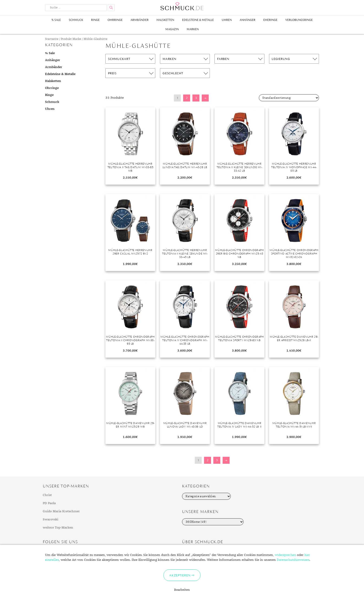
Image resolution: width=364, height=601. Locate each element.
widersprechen (285, 555)
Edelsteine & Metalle (198, 20)
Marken (193, 29)
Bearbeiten (182, 590)
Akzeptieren (180, 575)
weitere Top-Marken (58, 528)
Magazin (172, 29)
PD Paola (49, 503)
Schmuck (76, 20)
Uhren (227, 20)
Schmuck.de (182, 6)
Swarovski (50, 519)
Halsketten (165, 20)
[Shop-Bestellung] (289, 98)
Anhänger (247, 20)
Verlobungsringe (299, 20)
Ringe (95, 20)
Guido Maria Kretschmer (61, 511)
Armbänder (140, 20)
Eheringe (270, 20)
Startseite (52, 39)
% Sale (56, 20)
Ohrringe (115, 20)
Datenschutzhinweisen (293, 560)
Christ (47, 495)
